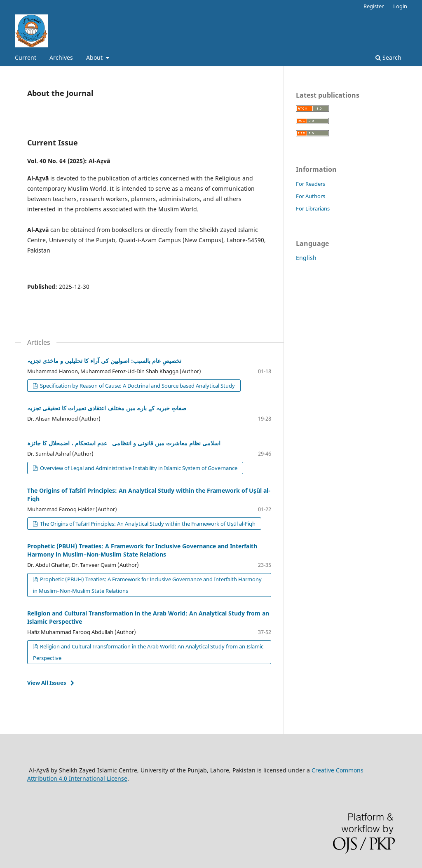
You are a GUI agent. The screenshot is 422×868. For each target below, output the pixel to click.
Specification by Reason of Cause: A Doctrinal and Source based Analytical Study (137, 386)
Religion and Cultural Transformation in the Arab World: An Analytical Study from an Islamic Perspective (148, 652)
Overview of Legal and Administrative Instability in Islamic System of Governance (138, 468)
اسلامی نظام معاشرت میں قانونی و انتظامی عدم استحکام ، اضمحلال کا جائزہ (124, 443)
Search (388, 57)
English (306, 258)
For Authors (311, 196)
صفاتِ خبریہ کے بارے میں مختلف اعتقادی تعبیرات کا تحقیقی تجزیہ (107, 408)
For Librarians (313, 208)
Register (374, 6)
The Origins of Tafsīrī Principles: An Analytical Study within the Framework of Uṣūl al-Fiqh (147, 524)
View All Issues (47, 683)
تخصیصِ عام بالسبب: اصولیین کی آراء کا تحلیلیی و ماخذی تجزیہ (104, 361)
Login (400, 6)
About (95, 57)
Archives (61, 57)
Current (26, 57)
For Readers (311, 184)
